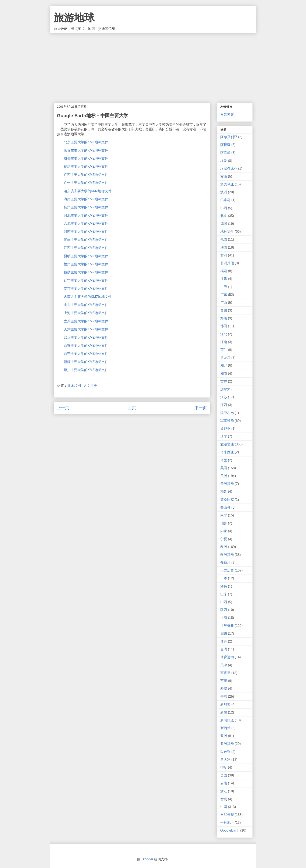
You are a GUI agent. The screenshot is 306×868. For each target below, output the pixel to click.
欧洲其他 (227, 555)
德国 (224, 224)
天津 (224, 665)
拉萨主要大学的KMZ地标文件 (86, 272)
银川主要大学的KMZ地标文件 (86, 370)
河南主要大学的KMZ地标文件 (86, 232)
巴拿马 (225, 200)
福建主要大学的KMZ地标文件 (86, 166)
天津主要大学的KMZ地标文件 (86, 329)
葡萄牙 (225, 563)
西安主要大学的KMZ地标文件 (86, 346)
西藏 (224, 681)
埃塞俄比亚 (229, 169)
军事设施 (227, 421)
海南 (224, 318)
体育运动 (227, 657)
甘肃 (224, 279)
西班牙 (225, 673)
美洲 (224, 476)
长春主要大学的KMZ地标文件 (86, 150)
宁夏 (224, 539)
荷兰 (224, 350)
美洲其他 (227, 484)
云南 (224, 783)
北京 (224, 216)
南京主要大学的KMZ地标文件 (86, 289)
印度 (224, 767)
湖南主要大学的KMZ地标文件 (86, 240)
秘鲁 (224, 492)
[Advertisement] (153, 65)
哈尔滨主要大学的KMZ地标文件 (88, 191)
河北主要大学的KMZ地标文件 (86, 215)
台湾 (224, 649)
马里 (224, 460)
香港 (224, 696)
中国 (224, 807)
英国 (224, 775)
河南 (224, 342)
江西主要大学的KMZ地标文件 (86, 248)
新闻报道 (227, 720)
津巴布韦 (227, 413)
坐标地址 (227, 823)
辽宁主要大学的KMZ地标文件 (86, 280)
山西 (224, 602)
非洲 (224, 255)
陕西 (224, 610)
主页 (132, 408)
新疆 (224, 712)
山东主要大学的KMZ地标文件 (86, 305)
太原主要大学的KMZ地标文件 (86, 321)
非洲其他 (227, 263)
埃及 (224, 161)
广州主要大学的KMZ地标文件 (86, 183)
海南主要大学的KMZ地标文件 (86, 199)
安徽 (224, 176)
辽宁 (224, 436)
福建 (224, 271)
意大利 (225, 760)
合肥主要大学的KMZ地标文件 (86, 223)
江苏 (224, 397)
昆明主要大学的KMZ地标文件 (86, 256)
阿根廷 (225, 145)
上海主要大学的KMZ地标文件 (86, 313)
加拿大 (225, 389)
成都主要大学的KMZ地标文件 (86, 158)
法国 (224, 247)
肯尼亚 (225, 429)
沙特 (224, 586)
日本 (224, 578)
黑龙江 (225, 358)
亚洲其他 (227, 744)
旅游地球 (74, 18)
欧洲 (224, 547)
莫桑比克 (227, 500)
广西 (224, 303)
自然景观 (227, 815)
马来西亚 (227, 452)
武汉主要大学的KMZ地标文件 (86, 337)
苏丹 (224, 641)
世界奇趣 (227, 626)
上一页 (63, 408)
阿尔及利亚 (229, 137)
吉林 (224, 381)
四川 (224, 634)
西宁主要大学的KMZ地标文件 (86, 354)
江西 (224, 405)
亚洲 (224, 736)
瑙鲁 (224, 523)
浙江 (224, 791)
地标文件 (75, 386)
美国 (224, 468)
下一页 (201, 408)
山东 (224, 594)
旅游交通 (227, 444)
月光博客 (227, 114)
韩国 (224, 326)
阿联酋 (225, 153)
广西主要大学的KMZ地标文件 (86, 175)
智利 (224, 799)
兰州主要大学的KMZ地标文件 (86, 264)
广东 (224, 295)
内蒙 (224, 531)
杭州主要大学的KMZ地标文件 (86, 207)
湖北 (224, 365)
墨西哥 (225, 507)
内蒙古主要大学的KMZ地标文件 (88, 297)
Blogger (147, 859)
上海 (224, 618)
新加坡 (225, 704)
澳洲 (224, 192)
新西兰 (225, 728)
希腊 (224, 689)
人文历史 (90, 386)
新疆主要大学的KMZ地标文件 (86, 362)
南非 (224, 515)
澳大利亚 (227, 184)
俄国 (224, 239)
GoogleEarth (230, 830)
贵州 (224, 310)
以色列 (225, 752)
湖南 (224, 373)
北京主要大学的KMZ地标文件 (86, 142)
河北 (224, 334)
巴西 (224, 208)
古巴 (224, 287)
